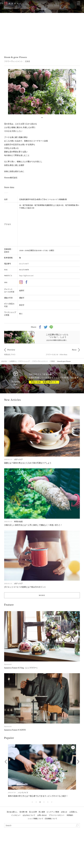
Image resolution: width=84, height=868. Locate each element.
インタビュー (16, 815)
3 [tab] (40, 802)
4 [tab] (44, 802)
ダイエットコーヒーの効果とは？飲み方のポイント (25, 587)
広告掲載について (51, 819)
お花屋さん (73, 812)
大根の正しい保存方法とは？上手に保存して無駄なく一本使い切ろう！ (33, 525)
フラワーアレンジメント (13, 61)
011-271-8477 (24, 264)
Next (78, 762)
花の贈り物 (23, 812)
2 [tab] (36, 802)
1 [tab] (42, 118)
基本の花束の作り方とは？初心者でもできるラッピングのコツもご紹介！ (38, 796)
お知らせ (64, 812)
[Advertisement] (42, 32)
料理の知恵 (18, 522)
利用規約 (70, 815)
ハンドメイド (23, 793)
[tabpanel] (42, 92)
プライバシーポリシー (57, 815)
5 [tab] (48, 802)
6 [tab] (52, 802)
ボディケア (18, 459)
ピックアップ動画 (53, 812)
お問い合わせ (42, 815)
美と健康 (42, 812)
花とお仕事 (33, 812)
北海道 (27, 61)
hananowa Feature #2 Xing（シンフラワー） (21, 668)
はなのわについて (29, 815)
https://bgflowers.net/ (26, 276)
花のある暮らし (12, 812)
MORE (42, 595)
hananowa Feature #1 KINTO (15, 730)
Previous (6, 762)
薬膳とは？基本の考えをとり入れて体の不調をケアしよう (28, 463)
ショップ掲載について (36, 819)
